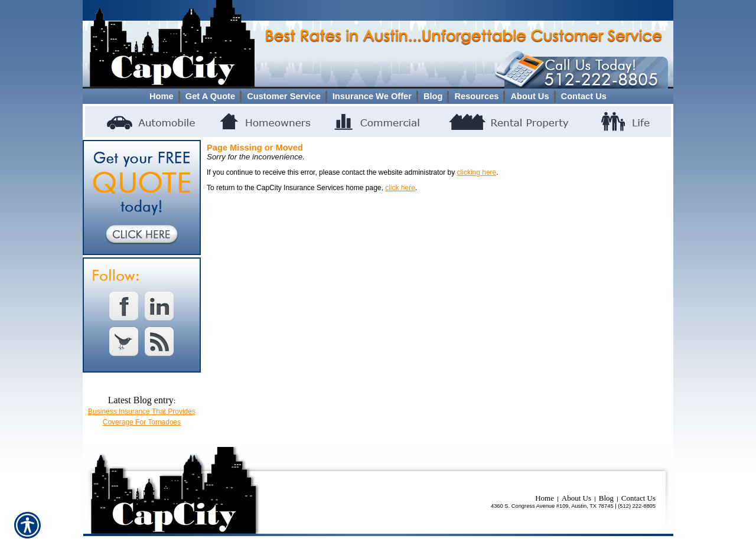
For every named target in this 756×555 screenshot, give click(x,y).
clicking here (477, 172)
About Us (576, 498)
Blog (606, 498)
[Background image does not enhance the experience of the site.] (378, 96)
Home (545, 498)
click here (400, 188)
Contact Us (638, 498)
